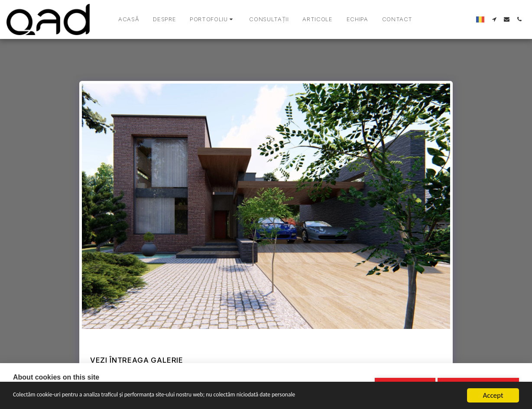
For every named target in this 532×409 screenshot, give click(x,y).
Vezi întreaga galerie (137, 360)
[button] (212, 19)
